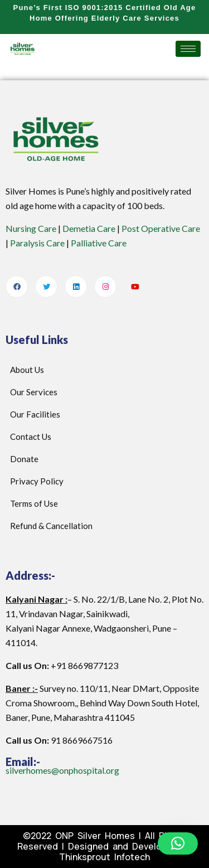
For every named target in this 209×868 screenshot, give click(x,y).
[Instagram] (105, 287)
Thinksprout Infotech (104, 857)
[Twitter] (46, 287)
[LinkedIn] (76, 287)
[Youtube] (135, 287)
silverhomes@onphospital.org (62, 770)
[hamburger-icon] (188, 49)
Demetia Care (89, 228)
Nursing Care (31, 228)
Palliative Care (99, 243)
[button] (178, 843)
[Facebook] (17, 287)
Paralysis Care (37, 243)
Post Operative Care (161, 228)
